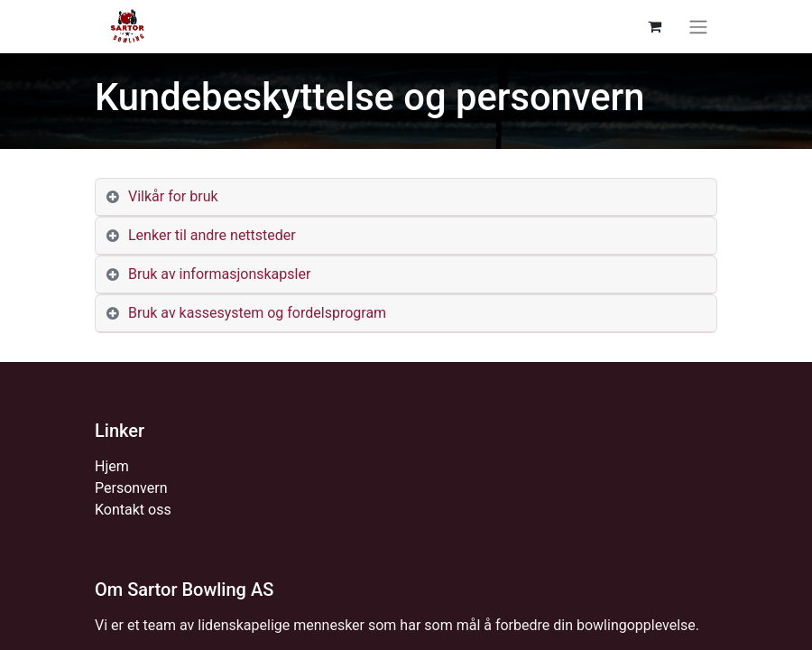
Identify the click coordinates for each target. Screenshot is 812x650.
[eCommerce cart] (654, 26)
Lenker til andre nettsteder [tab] (212, 235)
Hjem (112, 466)
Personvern (131, 488)
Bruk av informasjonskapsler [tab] (219, 274)
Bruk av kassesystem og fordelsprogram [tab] (257, 313)
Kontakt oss (133, 510)
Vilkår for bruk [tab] (173, 196)
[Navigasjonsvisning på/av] (698, 27)
